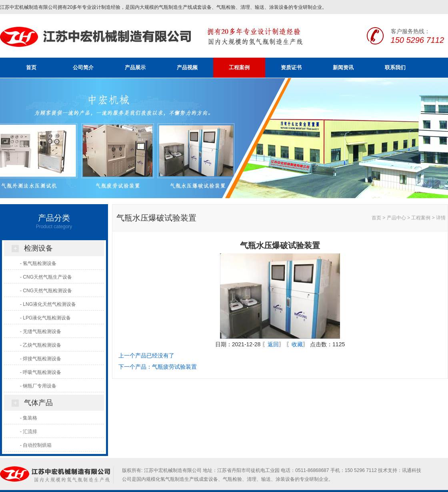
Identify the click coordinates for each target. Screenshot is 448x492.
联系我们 (395, 67)
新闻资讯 (343, 67)
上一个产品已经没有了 (146, 355)
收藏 (297, 344)
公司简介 (83, 67)
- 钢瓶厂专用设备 (38, 386)
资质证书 (291, 67)
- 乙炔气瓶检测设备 (41, 345)
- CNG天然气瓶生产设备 (46, 277)
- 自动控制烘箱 (36, 445)
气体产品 (38, 403)
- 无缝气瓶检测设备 (41, 331)
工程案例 (239, 67)
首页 (31, 67)
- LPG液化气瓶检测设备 (45, 318)
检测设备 (38, 248)
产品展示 (135, 67)
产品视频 (187, 67)
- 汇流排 (29, 432)
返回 (273, 344)
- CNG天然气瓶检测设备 (46, 291)
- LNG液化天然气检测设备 (48, 304)
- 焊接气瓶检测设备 (41, 359)
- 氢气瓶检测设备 (38, 263)
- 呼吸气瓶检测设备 (41, 372)
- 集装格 (29, 418)
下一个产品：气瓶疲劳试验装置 (158, 367)
